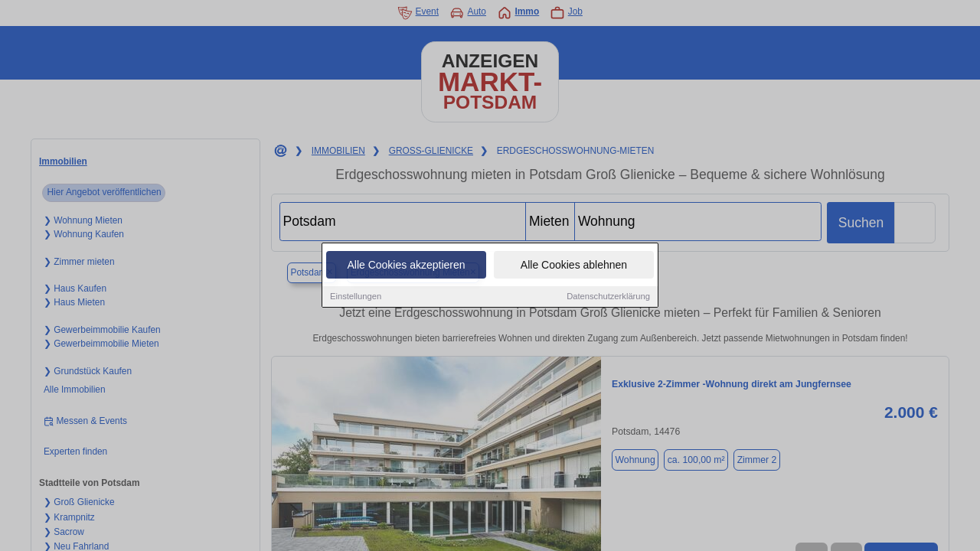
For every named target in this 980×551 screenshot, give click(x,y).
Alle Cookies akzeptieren (406, 266)
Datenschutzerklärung (608, 298)
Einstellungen (356, 298)
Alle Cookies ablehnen (574, 266)
